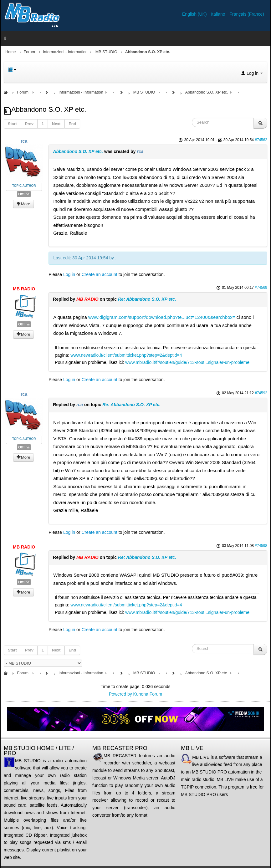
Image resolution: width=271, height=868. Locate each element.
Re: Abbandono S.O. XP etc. (147, 299)
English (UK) (195, 14)
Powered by (120, 694)
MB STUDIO (106, 52)
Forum (29, 52)
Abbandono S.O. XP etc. (78, 151)
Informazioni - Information (65, 52)
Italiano (219, 14)
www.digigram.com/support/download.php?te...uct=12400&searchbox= (162, 317)
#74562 (261, 140)
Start (12, 124)
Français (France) (247, 14)
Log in (69, 274)
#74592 (261, 393)
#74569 (261, 288)
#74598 (261, 546)
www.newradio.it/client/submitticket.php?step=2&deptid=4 (126, 355)
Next (56, 124)
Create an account (99, 274)
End (72, 124)
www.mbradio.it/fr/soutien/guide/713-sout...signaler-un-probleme (187, 362)
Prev (29, 124)
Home (11, 52)
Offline (24, 194)
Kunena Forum (148, 694)
